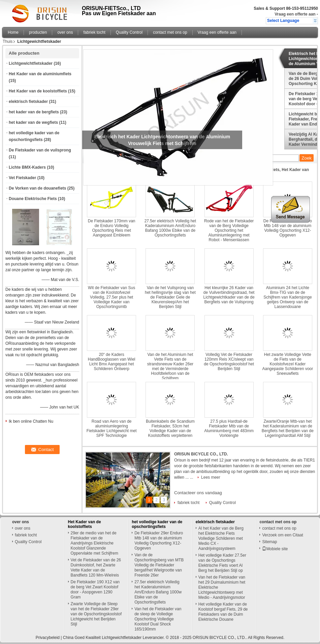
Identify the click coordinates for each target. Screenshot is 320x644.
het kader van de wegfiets (33, 122)
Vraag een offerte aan (295, 14)
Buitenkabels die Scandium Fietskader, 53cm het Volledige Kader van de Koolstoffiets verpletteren (170, 428)
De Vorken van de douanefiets (38, 188)
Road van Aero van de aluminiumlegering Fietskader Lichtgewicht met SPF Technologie (112, 428)
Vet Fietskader (22, 178)
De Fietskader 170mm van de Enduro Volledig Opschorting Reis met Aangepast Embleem (112, 228)
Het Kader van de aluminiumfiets (40, 74)
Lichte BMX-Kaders (27, 167)
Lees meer (211, 477)
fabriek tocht (94, 32)
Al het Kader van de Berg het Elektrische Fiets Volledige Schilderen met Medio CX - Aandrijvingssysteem (221, 538)
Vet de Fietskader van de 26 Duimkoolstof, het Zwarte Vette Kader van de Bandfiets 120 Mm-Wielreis (96, 568)
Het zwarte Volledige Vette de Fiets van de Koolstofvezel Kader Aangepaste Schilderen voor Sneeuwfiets (287, 364)
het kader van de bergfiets (34, 112)
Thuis (8, 41)
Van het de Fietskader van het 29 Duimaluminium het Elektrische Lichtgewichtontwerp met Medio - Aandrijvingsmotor (222, 587)
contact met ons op (170, 32)
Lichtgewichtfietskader (31, 63)
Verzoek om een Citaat (282, 535)
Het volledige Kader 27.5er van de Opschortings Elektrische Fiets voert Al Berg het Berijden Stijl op (222, 563)
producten (38, 32)
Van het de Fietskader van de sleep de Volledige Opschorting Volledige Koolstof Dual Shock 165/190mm (158, 619)
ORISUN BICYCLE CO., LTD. (201, 454)
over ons (65, 32)
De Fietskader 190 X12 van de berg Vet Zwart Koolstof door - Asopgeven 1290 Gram (95, 590)
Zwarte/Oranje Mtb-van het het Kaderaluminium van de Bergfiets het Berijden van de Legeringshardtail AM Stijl (288, 428)
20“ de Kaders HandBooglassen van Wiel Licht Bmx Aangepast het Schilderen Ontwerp (112, 362)
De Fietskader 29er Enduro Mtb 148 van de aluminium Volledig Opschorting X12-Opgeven (288, 228)
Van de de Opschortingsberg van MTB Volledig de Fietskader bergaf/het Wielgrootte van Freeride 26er (159, 565)
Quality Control (129, 32)
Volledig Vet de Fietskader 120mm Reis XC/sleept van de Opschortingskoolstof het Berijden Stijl (229, 362)
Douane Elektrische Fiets (33, 199)
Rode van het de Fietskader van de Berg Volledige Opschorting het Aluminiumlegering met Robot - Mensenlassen (229, 230)
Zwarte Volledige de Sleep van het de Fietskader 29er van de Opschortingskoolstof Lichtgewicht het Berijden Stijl (96, 614)
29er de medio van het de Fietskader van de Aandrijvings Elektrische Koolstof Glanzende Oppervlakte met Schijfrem (94, 543)
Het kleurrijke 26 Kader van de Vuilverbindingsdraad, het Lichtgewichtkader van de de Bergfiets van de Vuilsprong (229, 295)
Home (13, 32)
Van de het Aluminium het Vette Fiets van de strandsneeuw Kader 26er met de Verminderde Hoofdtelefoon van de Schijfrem (170, 366)
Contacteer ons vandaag (198, 493)
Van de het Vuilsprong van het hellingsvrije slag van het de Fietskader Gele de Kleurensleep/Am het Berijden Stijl (170, 297)
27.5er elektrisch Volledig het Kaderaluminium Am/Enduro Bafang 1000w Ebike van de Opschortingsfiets (170, 228)
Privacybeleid (48, 638)
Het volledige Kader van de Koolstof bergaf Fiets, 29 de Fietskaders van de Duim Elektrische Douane (223, 612)
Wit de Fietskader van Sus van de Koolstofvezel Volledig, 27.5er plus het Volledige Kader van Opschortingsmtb (111, 297)
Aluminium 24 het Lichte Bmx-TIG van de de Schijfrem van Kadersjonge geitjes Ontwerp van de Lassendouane (287, 297)
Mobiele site (275, 549)
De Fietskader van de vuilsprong (40, 150)
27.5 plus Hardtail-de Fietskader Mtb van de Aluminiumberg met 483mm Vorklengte (229, 428)
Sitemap (269, 542)
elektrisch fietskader (28, 102)
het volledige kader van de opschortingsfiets (157, 524)
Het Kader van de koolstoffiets (38, 91)
